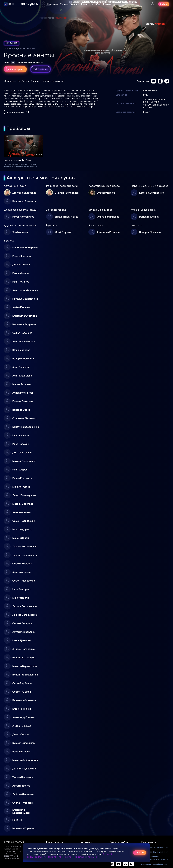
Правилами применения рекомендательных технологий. (74, 857)
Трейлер (41, 69)
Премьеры (53, 4)
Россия (85, 4)
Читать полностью (16, 112)
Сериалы (75, 4)
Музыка (107, 4)
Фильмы (64, 4)
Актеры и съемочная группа (48, 81)
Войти (164, 4)
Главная (9, 49)
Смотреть (15, 69)
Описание (10, 81)
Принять (140, 853)
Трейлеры (23, 81)
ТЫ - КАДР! (96, 4)
